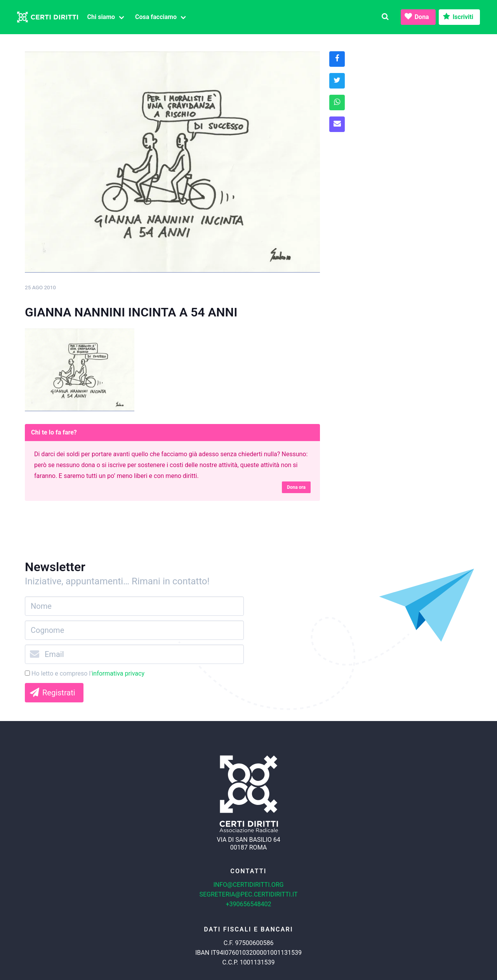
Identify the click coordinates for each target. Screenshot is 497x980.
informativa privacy (118, 673)
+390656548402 (249, 904)
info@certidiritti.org (248, 885)
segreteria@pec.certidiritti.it (248, 894)
